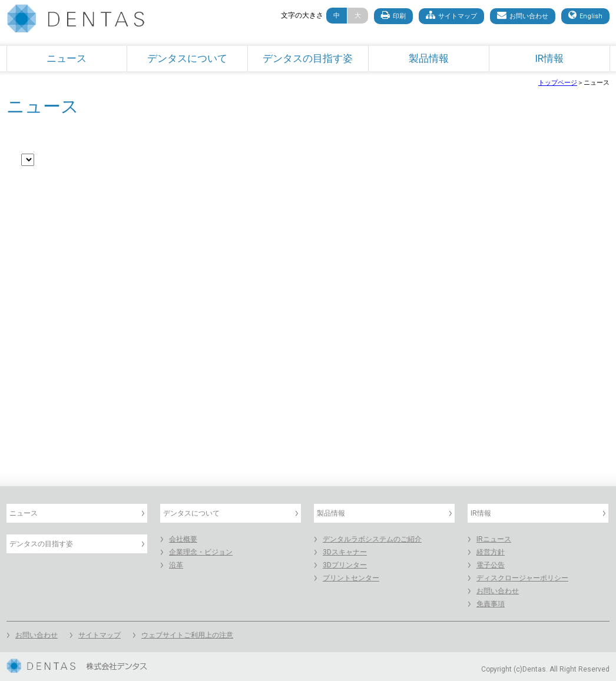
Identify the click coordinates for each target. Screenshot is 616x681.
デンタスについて (187, 58)
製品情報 (429, 58)
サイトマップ (451, 15)
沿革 (176, 565)
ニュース (67, 58)
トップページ (558, 83)
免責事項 (491, 604)
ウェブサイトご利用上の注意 (187, 635)
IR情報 (549, 58)
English (585, 15)
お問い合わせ (523, 15)
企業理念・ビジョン (201, 552)
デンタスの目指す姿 (308, 58)
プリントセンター (351, 578)
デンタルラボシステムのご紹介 (372, 539)
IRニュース (494, 539)
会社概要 (183, 539)
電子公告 (491, 565)
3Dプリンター (345, 565)
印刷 (393, 15)
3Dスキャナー (345, 552)
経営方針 (491, 552)
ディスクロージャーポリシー (522, 578)
